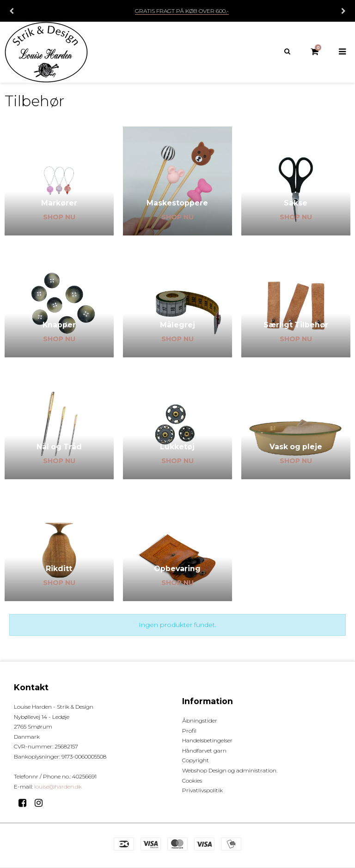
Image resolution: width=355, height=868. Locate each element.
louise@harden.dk (58, 787)
